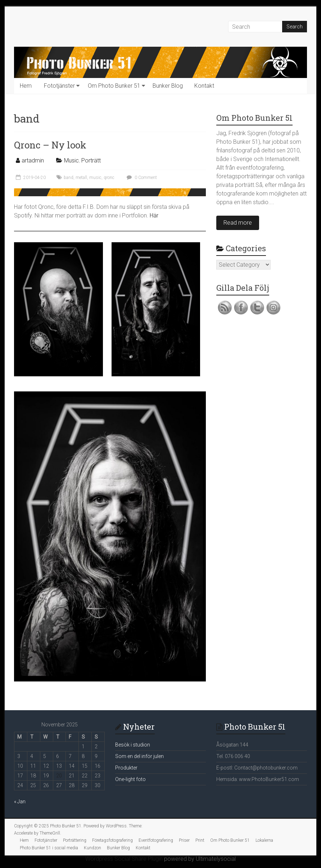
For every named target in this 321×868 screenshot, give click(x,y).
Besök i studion (133, 745)
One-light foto (130, 779)
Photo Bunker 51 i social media (49, 848)
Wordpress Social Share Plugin (125, 859)
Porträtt (91, 160)
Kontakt (204, 86)
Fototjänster (59, 86)
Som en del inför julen (139, 756)
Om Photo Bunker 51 (114, 86)
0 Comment (141, 178)
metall (81, 178)
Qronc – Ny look (50, 145)
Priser (184, 840)
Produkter (126, 768)
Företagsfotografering (112, 840)
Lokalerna (264, 840)
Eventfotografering (156, 840)
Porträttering (75, 840)
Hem (26, 86)
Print (200, 840)
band (69, 178)
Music (71, 160)
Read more (238, 223)
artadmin (33, 160)
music (95, 178)
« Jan (20, 802)
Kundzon (92, 848)
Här (154, 215)
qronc (109, 178)
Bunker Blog (168, 86)
